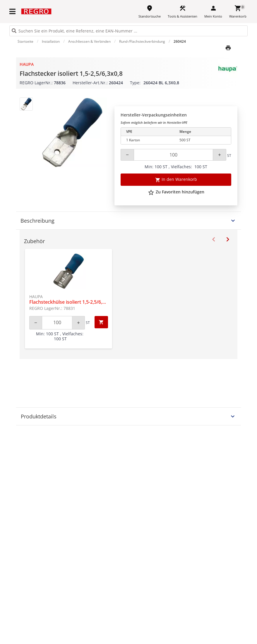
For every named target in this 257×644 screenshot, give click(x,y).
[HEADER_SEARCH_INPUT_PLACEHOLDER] (128, 31)
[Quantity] (173, 155)
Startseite (25, 41)
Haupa (27, 64)
